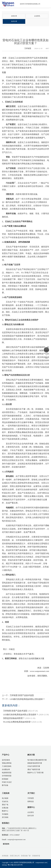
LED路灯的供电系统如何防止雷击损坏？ (27, 699)
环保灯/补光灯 (7, 782)
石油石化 (5, 801)
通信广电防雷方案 (34, 769)
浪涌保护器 (36, 856)
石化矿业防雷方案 (34, 766)
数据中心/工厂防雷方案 (36, 773)
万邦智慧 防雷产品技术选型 (22, 695)
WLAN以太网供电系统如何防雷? (17, 722)
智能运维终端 (7, 763)
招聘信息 (31, 801)
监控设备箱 (6, 760)
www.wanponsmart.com (39, 671)
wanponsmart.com (41, 863)
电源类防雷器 (7, 773)
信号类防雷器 (7, 776)
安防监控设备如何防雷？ (14, 718)
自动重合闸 (6, 769)
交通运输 (5, 808)
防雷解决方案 (38, 659)
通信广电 (5, 805)
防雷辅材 (5, 779)
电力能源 (5, 798)
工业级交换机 (7, 766)
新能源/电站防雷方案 (35, 763)
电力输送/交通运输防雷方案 (37, 760)
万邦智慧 (26, 49)
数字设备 (5, 785)
